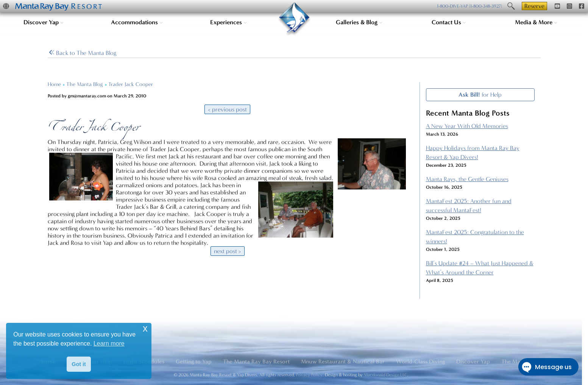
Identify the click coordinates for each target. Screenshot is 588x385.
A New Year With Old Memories (467, 126)
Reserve (534, 6)
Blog (83, 53)
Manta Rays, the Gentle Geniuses (467, 179)
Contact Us (449, 22)
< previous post (227, 109)
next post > (228, 251)
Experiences (228, 22)
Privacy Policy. (310, 375)
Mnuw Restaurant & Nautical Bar (343, 362)
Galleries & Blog (359, 22)
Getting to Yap (194, 362)
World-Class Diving (420, 362)
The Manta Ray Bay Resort (256, 362)
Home (54, 84)
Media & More (536, 22)
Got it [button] (79, 364)
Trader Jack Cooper (131, 84)
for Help (480, 95)
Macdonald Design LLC (386, 375)
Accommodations (137, 22)
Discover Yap (44, 22)
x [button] (145, 328)
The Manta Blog (85, 84)
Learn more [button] (109, 344)
